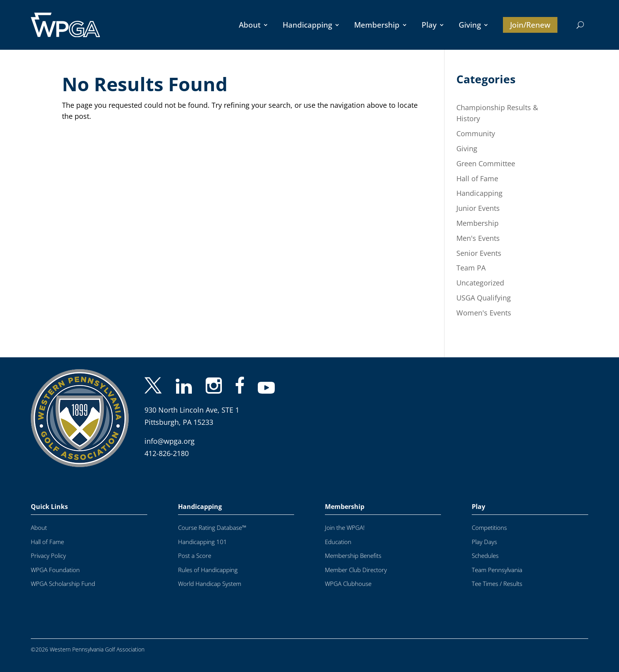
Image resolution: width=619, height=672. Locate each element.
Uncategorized (480, 283)
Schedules (485, 556)
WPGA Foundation (55, 570)
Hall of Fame (477, 178)
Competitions (489, 528)
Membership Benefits (353, 556)
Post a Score (195, 556)
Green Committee (486, 163)
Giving (470, 25)
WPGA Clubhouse (348, 584)
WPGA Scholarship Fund (63, 584)
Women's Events (484, 313)
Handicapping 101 (203, 542)
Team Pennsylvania (497, 570)
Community (476, 133)
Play (429, 25)
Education (338, 542)
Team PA (471, 268)
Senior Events (479, 253)
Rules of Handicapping (208, 570)
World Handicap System (210, 584)
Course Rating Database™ (212, 528)
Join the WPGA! (345, 528)
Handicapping (307, 25)
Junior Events (478, 208)
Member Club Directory (356, 570)
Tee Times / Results (497, 584)
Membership (377, 25)
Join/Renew (530, 25)
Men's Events (478, 238)
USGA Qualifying (484, 298)
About (250, 25)
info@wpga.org (170, 441)
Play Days (484, 542)
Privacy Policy (48, 556)
